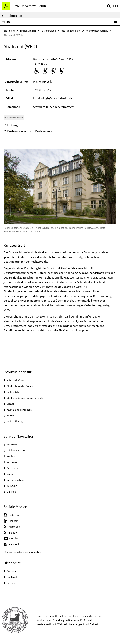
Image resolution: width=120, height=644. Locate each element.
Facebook (14, 544)
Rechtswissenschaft (97, 31)
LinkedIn (14, 521)
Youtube (13, 538)
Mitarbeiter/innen (16, 380)
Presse (10, 415)
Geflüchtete (13, 392)
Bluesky (13, 533)
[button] (60, 125)
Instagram (15, 515)
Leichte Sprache (16, 450)
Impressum (13, 462)
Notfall (10, 474)
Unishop (11, 492)
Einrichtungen (12, 15)
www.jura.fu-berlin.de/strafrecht (54, 107)
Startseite (9, 31)
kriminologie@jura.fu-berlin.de (53, 98)
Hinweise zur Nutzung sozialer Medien (22, 552)
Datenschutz (14, 468)
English (11, 583)
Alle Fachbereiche (71, 31)
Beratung (12, 486)
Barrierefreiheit (15, 480)
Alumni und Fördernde (19, 410)
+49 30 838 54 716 (44, 90)
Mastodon (14, 527)
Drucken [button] (11, 571)
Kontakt (11, 456)
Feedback (12, 577)
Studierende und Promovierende (25, 398)
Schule (10, 404)
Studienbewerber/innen (20, 386)
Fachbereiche (48, 31)
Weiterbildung (15, 421)
